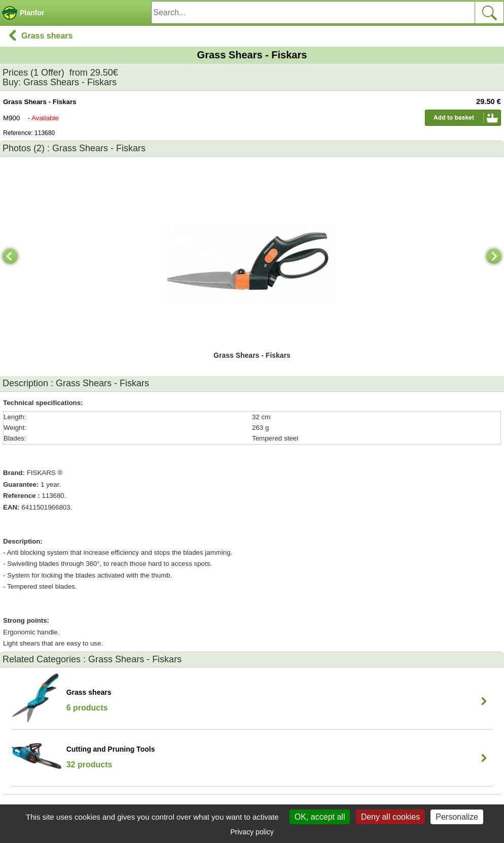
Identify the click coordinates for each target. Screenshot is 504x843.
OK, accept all (320, 817)
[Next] (494, 256)
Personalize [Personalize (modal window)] (457, 817)
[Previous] (10, 256)
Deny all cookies (391, 817)
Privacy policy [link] (252, 832)
